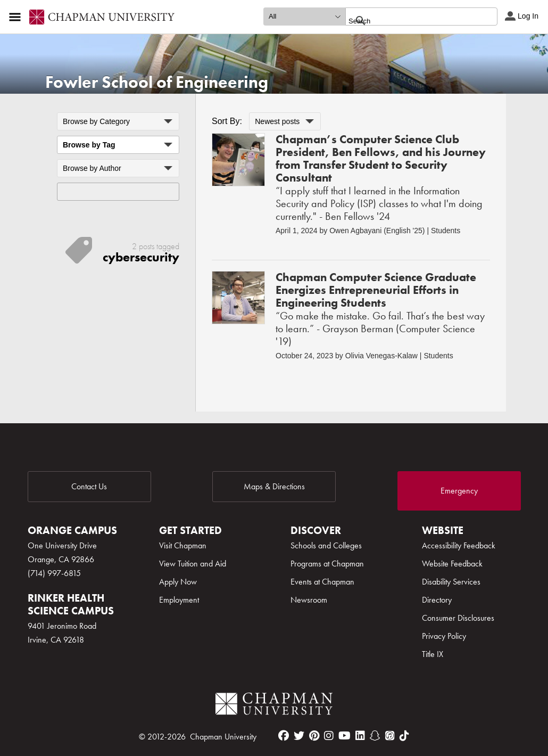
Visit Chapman (183, 545)
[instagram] (329, 736)
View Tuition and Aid (193, 564)
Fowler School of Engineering (157, 82)
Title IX (433, 654)
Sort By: (227, 121)
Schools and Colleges (326, 545)
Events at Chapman (322, 582)
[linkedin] (360, 736)
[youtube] (344, 736)
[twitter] (299, 736)
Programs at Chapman (327, 564)
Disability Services (451, 582)
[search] (410, 21)
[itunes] (390, 736)
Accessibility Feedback (459, 545)
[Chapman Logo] (274, 706)
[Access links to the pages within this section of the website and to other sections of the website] (17, 17)
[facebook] (284, 736)
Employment (179, 600)
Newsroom (309, 600)
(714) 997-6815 (54, 573)
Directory (437, 600)
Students (446, 231)
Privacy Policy (444, 636)
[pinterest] (314, 736)
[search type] (304, 17)
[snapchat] (375, 736)
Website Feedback (452, 564)
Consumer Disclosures (458, 618)
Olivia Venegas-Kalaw (381, 356)
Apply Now (178, 582)
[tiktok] (404, 736)
